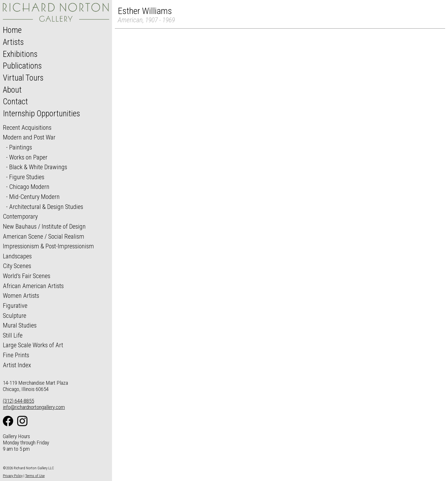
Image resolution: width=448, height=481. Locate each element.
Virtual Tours (23, 78)
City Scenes (17, 266)
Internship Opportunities (41, 113)
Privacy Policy (13, 476)
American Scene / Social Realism (44, 236)
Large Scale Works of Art (33, 345)
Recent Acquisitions (27, 127)
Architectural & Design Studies (46, 207)
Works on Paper (28, 157)
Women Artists (21, 296)
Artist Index (17, 365)
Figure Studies (27, 177)
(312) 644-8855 (18, 401)
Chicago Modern (29, 187)
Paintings (21, 147)
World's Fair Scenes (27, 276)
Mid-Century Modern (34, 197)
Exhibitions (20, 54)
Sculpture (15, 316)
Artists (13, 42)
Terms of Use (35, 476)
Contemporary (20, 216)
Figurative (15, 306)
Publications (22, 66)
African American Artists (33, 286)
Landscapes (17, 256)
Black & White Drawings (38, 167)
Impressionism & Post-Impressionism (48, 246)
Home (12, 30)
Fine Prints (16, 355)
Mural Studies (20, 325)
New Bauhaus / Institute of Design (44, 226)
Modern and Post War (29, 137)
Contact (15, 101)
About (12, 90)
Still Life (13, 335)
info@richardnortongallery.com (34, 407)
